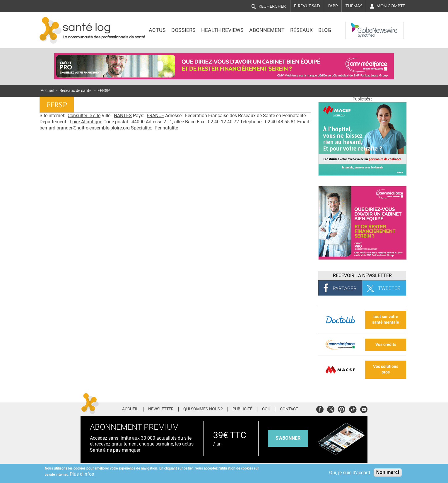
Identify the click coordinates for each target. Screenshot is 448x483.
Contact (289, 409)
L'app (333, 6)
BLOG (325, 30)
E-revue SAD (307, 6)
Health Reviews (222, 30)
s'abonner (288, 438)
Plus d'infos (82, 474)
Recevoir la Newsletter (362, 275)
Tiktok (353, 408)
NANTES (123, 116)
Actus (157, 30)
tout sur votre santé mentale (386, 320)
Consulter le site (84, 116)
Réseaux (301, 30)
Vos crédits (386, 345)
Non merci (388, 472)
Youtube (364, 408)
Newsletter (161, 409)
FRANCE (155, 116)
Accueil (47, 91)
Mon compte (391, 6)
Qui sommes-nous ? (203, 409)
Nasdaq (357, 26)
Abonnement (267, 30)
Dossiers (183, 30)
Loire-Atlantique (86, 122)
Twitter (331, 408)
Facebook (320, 408)
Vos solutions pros (386, 369)
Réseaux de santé (75, 91)
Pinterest (342, 408)
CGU (266, 409)
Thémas (354, 6)
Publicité (242, 409)
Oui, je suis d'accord (350, 473)
